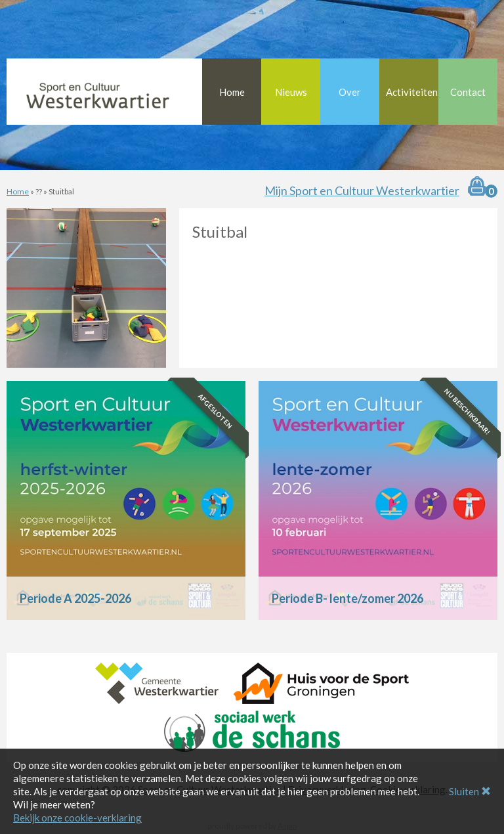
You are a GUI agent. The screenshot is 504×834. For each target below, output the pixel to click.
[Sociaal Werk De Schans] (252, 730)
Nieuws (291, 92)
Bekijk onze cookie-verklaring (77, 818)
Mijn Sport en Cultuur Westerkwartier (362, 190)
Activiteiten (412, 92)
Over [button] (350, 92)
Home (232, 92)
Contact (468, 92)
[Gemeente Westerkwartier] (157, 682)
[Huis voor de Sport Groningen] (321, 682)
